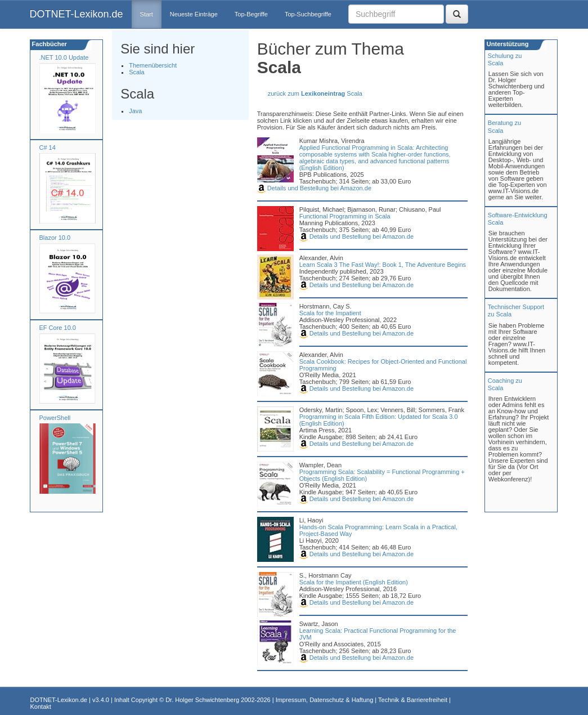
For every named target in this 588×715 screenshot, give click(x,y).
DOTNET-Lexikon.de (77, 14)
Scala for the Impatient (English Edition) (354, 582)
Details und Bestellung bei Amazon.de (314, 188)
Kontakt (41, 707)
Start (147, 14)
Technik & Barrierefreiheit (413, 700)
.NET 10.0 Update (64, 57)
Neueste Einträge (194, 14)
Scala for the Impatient (330, 313)
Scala (137, 72)
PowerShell (55, 418)
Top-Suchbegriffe (308, 14)
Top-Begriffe (251, 14)
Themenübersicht (153, 65)
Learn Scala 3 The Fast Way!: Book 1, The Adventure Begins (383, 265)
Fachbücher (49, 44)
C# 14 (48, 148)
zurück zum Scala (315, 93)
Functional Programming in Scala (345, 216)
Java (135, 111)
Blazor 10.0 (55, 238)
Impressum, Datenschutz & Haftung (325, 700)
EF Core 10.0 (58, 328)
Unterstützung (507, 44)
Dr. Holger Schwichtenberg (202, 700)
